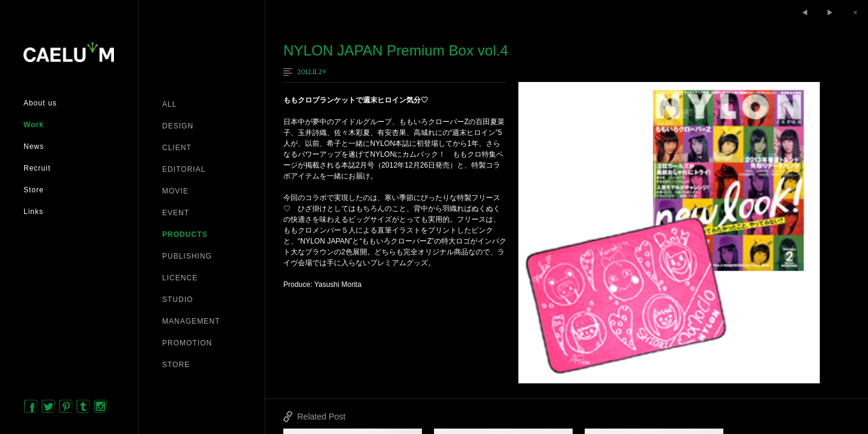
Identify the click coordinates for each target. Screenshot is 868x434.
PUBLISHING (187, 256)
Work (34, 125)
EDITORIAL (184, 169)
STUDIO (178, 300)
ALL (169, 104)
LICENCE (180, 278)
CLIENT (177, 148)
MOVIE (175, 191)
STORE (176, 365)
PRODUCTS (185, 234)
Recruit (37, 168)
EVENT (176, 213)
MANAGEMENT (191, 321)
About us (40, 103)
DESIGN (178, 126)
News (34, 146)
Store (34, 190)
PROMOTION (187, 343)
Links (33, 212)
